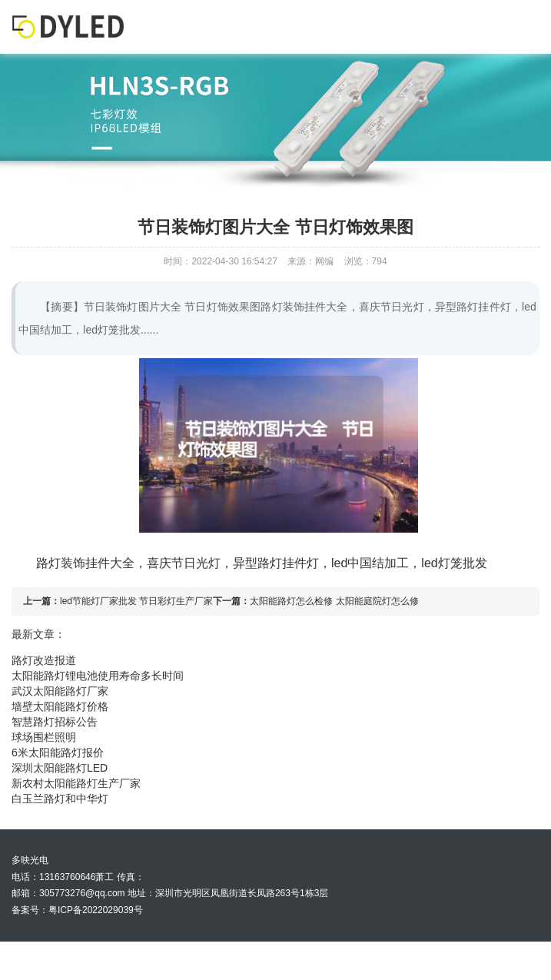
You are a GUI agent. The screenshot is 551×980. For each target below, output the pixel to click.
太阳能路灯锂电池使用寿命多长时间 (98, 676)
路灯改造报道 (44, 660)
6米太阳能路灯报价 (58, 752)
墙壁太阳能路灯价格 (60, 706)
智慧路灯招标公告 (55, 722)
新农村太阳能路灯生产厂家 (76, 783)
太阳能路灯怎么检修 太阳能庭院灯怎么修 (334, 601)
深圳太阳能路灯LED (60, 768)
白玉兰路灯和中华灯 (60, 799)
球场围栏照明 (44, 737)
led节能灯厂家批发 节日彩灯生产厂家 (136, 601)
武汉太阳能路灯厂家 (60, 691)
